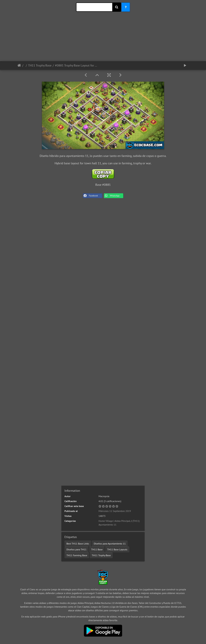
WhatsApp (112, 196)
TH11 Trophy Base (40, 65)
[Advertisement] (103, 39)
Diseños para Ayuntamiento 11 (110, 544)
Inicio (19, 65)
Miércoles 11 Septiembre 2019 (115, 511)
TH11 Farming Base (77, 555)
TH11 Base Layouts (117, 549)
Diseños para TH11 (76, 549)
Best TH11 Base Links (78, 544)
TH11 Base (97, 549)
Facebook (91, 196)
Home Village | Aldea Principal (114, 521)
